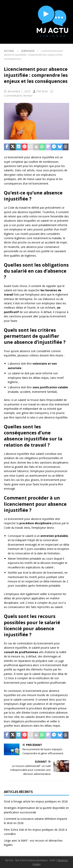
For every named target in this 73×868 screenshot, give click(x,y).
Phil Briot (42, 91)
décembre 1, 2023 (19, 91)
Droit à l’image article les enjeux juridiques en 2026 (36, 801)
